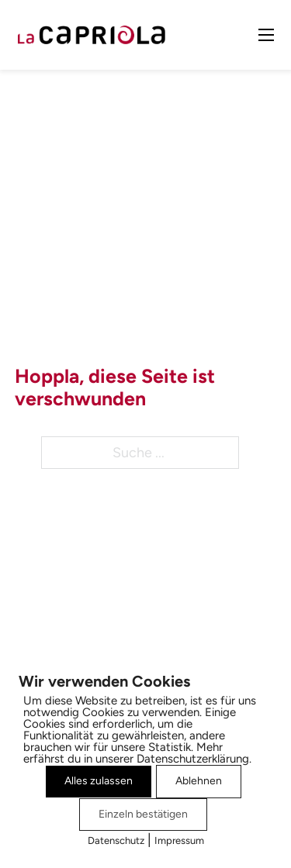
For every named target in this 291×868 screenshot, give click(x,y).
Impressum (179, 840)
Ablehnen (199, 781)
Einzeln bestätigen (143, 814)
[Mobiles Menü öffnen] (266, 35)
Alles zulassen (99, 781)
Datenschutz (116, 840)
